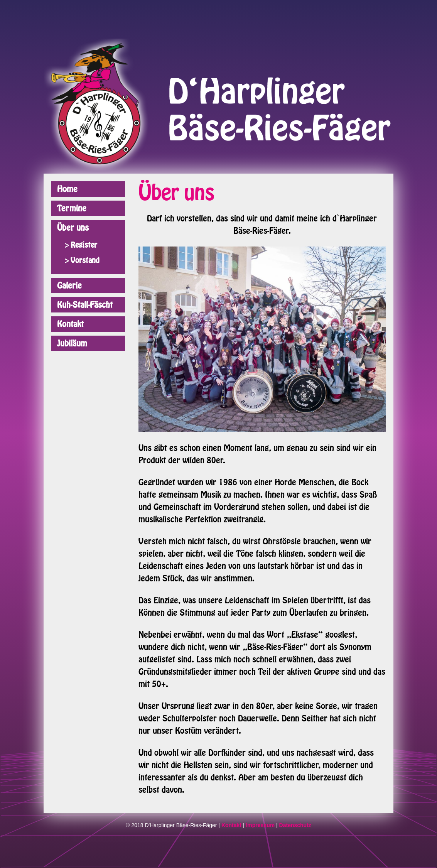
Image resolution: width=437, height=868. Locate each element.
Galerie (69, 285)
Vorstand (85, 260)
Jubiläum (72, 343)
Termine (72, 208)
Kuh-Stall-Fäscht (85, 305)
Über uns (73, 228)
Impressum (260, 825)
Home (67, 189)
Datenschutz (295, 825)
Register (84, 245)
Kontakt (70, 324)
